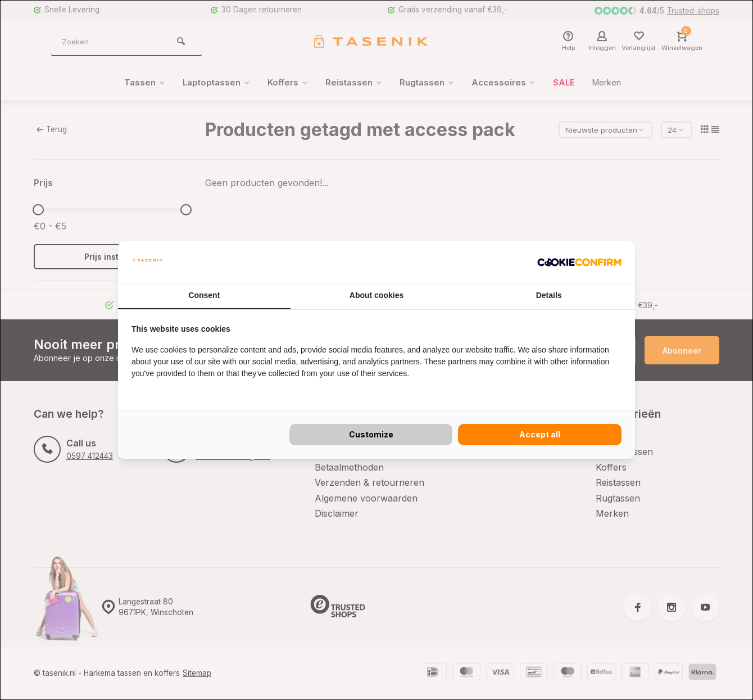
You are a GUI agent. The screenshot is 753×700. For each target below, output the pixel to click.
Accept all (540, 434)
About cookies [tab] (376, 295)
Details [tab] (549, 295)
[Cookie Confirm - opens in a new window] (579, 262)
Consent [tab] (204, 295)
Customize (371, 434)
